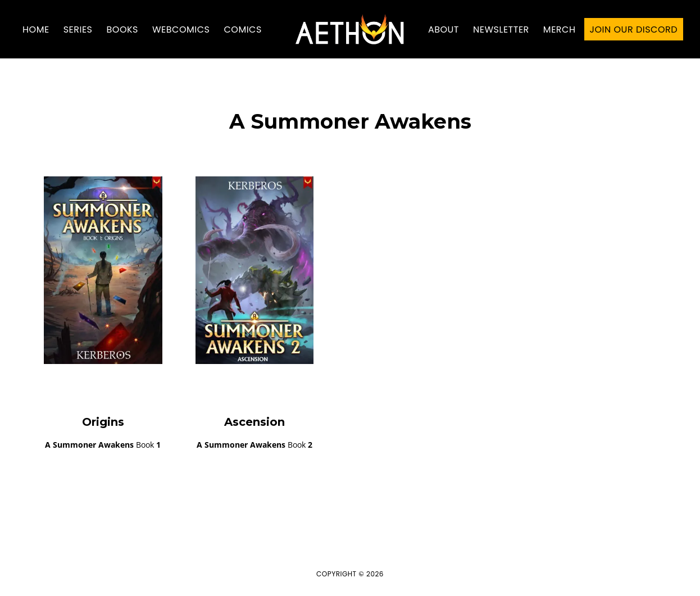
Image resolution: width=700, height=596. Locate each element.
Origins (103, 422)
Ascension (254, 422)
